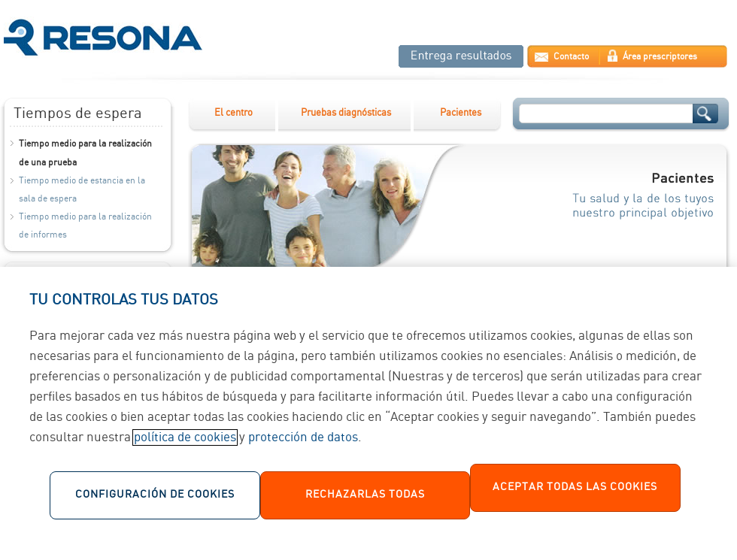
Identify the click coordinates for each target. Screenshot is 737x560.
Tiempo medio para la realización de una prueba (85, 153)
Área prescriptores (660, 57)
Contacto (571, 57)
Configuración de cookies (155, 500)
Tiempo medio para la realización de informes (85, 226)
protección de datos (303, 443)
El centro (234, 113)
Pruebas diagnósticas (346, 113)
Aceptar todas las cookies (575, 492)
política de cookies (185, 443)
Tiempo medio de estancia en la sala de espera (82, 190)
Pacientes (461, 113)
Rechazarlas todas (365, 500)
